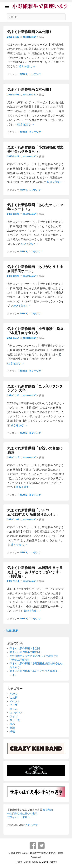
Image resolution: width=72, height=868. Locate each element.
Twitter (41, 846)
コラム (14, 709)
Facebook (33, 846)
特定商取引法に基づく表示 (22, 814)
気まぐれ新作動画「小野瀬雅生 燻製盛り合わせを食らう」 (35, 150)
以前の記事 (11, 631)
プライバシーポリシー (20, 817)
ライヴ (14, 716)
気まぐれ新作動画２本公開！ (30, 32)
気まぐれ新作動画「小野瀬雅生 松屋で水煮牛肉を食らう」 (35, 331)
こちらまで (32, 825)
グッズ (14, 705)
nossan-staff (29, 37)
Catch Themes (49, 862)
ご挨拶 (14, 698)
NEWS (23, 74)
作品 (12, 724)
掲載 (12, 732)
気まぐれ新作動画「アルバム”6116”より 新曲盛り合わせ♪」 (33, 512)
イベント (15, 701)
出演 (12, 728)
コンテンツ (35, 74)
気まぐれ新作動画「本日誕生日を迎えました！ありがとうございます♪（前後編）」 (35, 572)
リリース (15, 720)
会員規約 (48, 810)
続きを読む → (27, 66)
